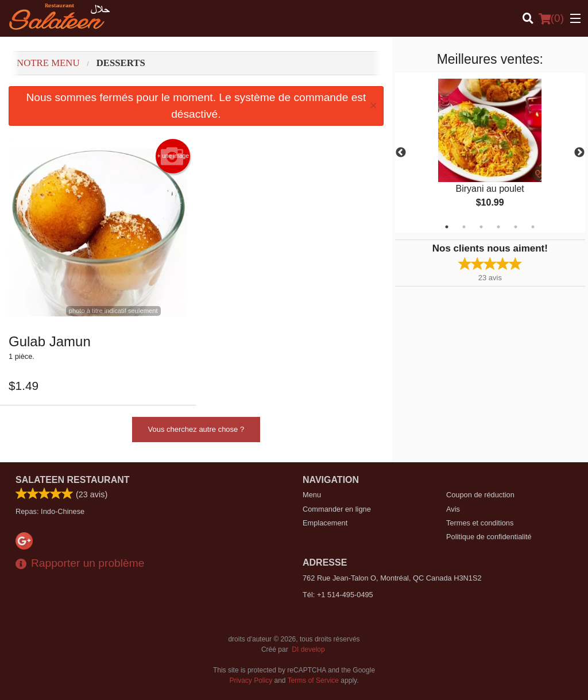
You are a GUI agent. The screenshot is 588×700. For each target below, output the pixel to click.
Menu (312, 495)
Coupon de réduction (480, 495)
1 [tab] (447, 227)
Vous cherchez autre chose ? (196, 429)
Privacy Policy (251, 680)
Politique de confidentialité (489, 537)
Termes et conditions (480, 523)
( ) (551, 18)
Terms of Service (313, 680)
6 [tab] (533, 227)
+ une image (173, 156)
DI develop (308, 649)
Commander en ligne (337, 509)
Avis (453, 509)
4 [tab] (498, 227)
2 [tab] (464, 227)
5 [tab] (516, 227)
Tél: (338, 595)
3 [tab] (481, 227)
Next (579, 153)
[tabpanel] (490, 153)
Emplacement (325, 523)
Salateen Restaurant (73, 480)
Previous (401, 153)
